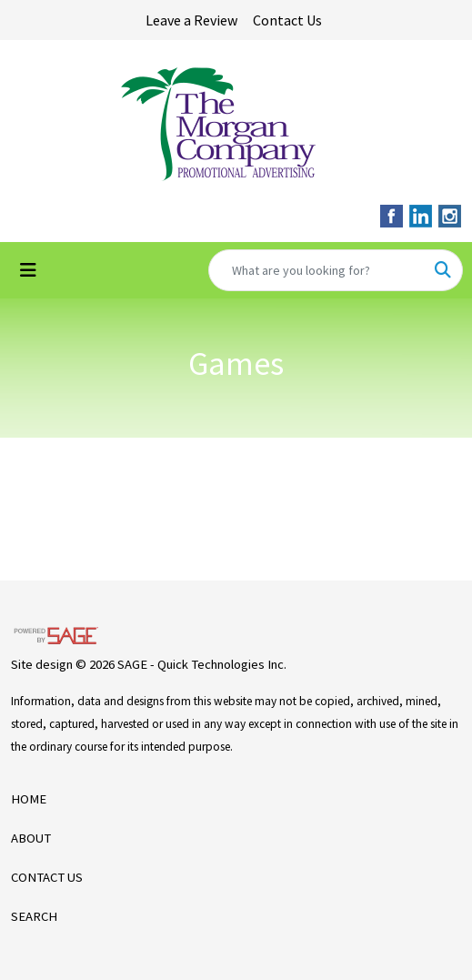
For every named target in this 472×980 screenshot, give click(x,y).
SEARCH (34, 916)
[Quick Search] (316, 270)
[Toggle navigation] (28, 270)
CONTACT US (47, 877)
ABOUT (31, 838)
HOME (29, 799)
